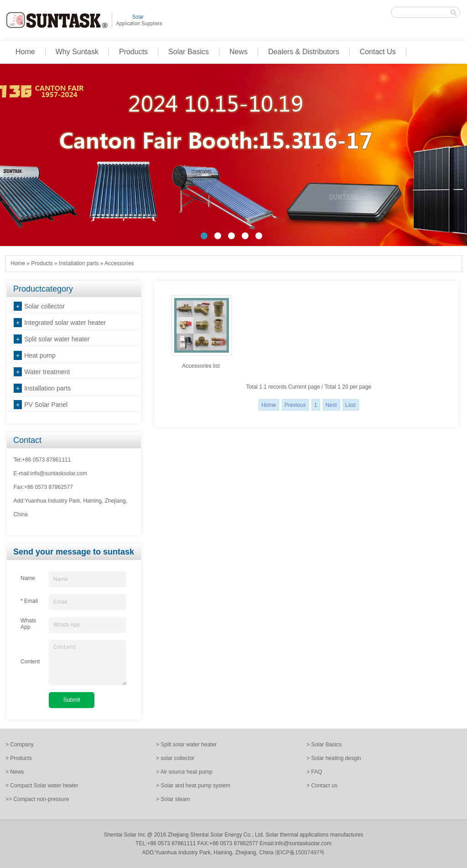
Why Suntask (77, 52)
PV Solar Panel (46, 405)
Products (133, 52)
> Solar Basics (324, 745)
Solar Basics (189, 52)
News (239, 52)
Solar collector (44, 306)
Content (88, 663)
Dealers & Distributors (304, 52)
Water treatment (47, 372)
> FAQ (314, 772)
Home (25, 52)
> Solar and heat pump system (193, 786)
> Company (20, 745)
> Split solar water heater (186, 745)
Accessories (119, 263)
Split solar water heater (57, 339)
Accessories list (201, 366)
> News (15, 772)
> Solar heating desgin (334, 758)
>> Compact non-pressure (37, 799)
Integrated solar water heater (65, 323)
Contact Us (378, 52)
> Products (19, 758)
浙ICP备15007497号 (300, 853)
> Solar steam (173, 799)
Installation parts (79, 263)
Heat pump (40, 355)
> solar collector (175, 758)
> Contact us (322, 786)
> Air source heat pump (184, 772)
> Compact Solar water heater (42, 786)
